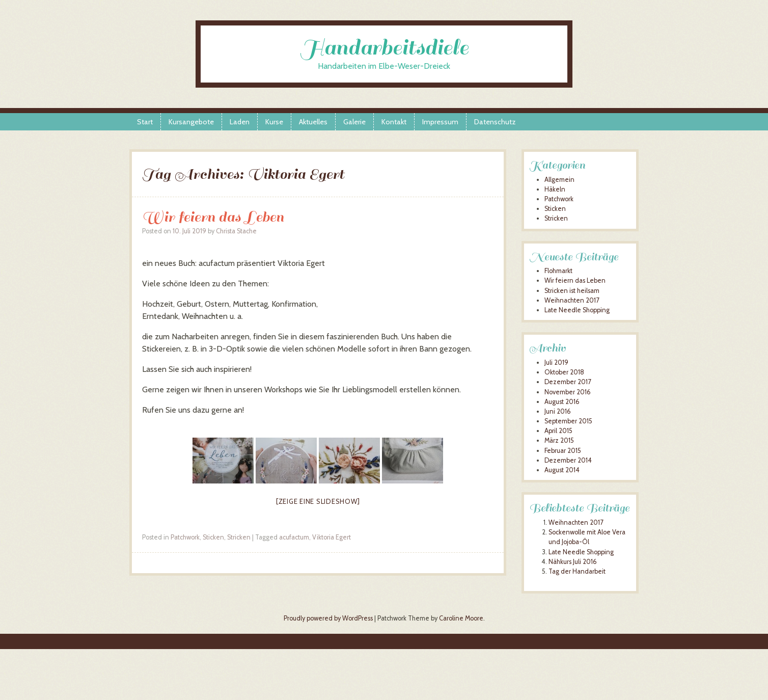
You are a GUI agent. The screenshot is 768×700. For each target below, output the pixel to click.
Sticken (213, 537)
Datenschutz (495, 122)
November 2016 (568, 392)
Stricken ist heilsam (572, 291)
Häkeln (555, 189)
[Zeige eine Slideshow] (318, 501)
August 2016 (562, 402)
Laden (240, 122)
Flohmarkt (558, 271)
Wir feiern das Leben (213, 217)
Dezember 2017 (568, 382)
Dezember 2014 (568, 460)
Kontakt (394, 122)
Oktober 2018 (564, 372)
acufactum (294, 537)
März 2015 (559, 440)
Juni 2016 (558, 411)
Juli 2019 (556, 362)
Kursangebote (191, 122)
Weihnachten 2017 (572, 300)
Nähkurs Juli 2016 (573, 562)
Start (145, 122)
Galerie (354, 122)
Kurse (274, 122)
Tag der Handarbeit (577, 571)
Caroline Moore (461, 618)
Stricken (239, 537)
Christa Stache (236, 231)
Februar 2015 (563, 451)
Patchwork (185, 537)
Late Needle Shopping (577, 310)
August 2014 (562, 470)
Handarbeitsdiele (384, 48)
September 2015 (568, 421)
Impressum (440, 122)
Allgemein (559, 180)
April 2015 (558, 431)
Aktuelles (313, 122)
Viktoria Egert (332, 537)
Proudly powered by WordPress (328, 618)
